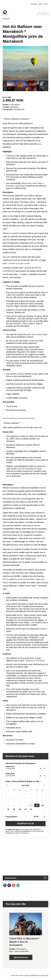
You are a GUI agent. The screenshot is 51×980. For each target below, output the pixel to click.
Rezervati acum (21, 957)
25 (37, 805)
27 (8, 809)
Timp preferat (12, 817)
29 (20, 809)
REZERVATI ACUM (25, 824)
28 (14, 809)
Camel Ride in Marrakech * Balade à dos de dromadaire (25, 942)
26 (43, 805)
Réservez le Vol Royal (35, 661)
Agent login (45, 975)
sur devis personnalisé (24, 579)
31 (31, 809)
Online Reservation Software (20, 975)
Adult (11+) (17, 768)
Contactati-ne (11, 878)
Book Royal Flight (40, 334)
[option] (8, 86)
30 (25, 809)
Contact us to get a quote (19, 263)
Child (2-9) (17, 775)
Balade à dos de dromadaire (23, 469)
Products (6, 19)
